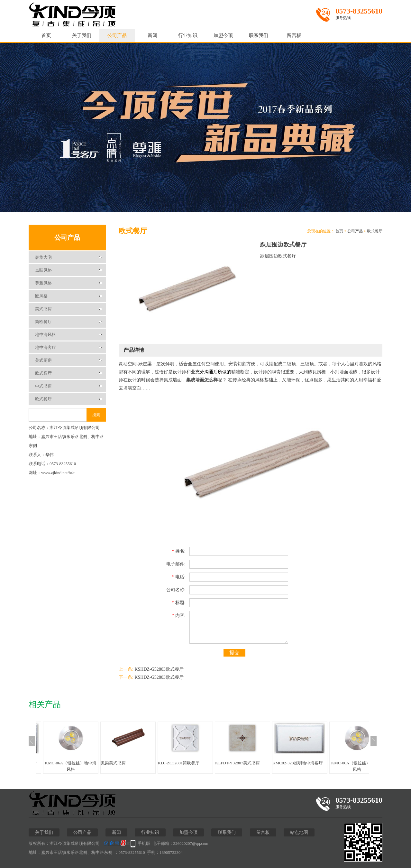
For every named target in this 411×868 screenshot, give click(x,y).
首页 (46, 35)
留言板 (294, 35)
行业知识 (188, 35)
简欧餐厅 (43, 322)
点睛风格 (43, 270)
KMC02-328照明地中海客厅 (298, 763)
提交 (234, 653)
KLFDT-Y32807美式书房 (237, 763)
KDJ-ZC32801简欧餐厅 (179, 763)
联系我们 (259, 35)
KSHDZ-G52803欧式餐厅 (159, 669)
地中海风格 (46, 335)
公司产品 (117, 35)
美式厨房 (43, 360)
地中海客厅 (46, 347)
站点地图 (299, 832)
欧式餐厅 (43, 399)
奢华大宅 (43, 257)
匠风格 (41, 296)
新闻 (152, 35)
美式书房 (43, 309)
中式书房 (43, 386)
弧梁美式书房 (113, 763)
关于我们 (82, 35)
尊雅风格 (43, 283)
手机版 (144, 843)
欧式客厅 (43, 373)
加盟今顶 (223, 35)
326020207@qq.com (191, 843)
